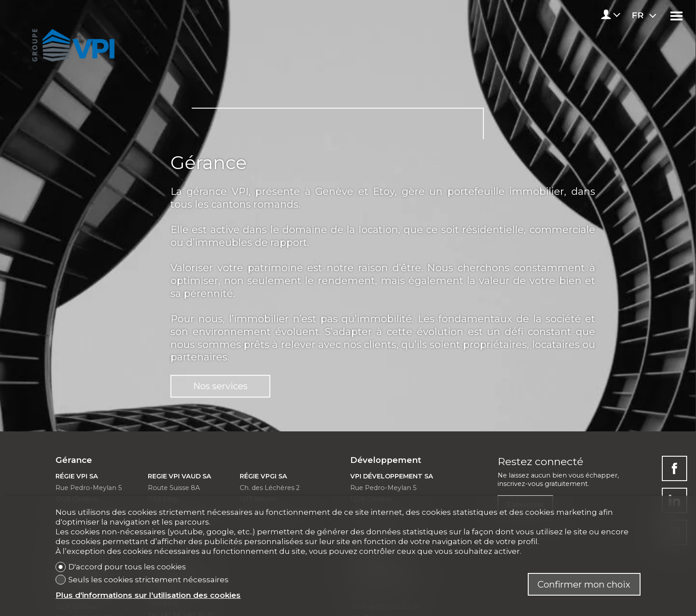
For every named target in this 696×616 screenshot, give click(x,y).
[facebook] (674, 468)
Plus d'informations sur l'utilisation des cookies (148, 595)
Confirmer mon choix (584, 584)
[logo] (72, 43)
